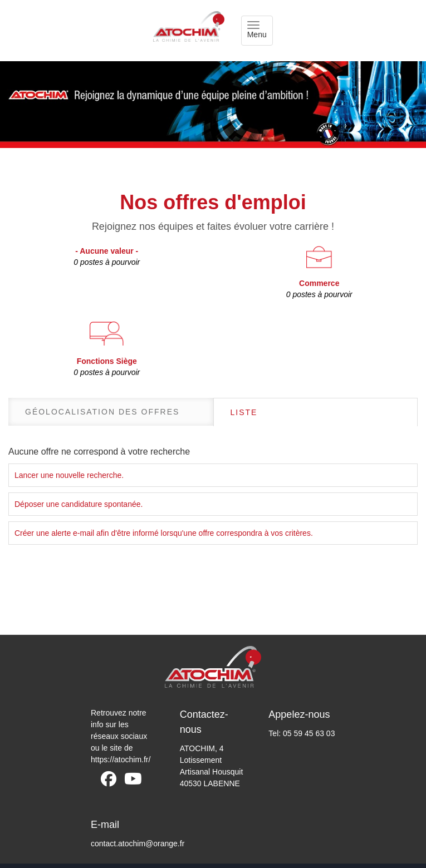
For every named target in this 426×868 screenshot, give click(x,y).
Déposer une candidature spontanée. (79, 504)
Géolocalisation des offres (102, 412)
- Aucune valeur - (107, 257)
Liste (244, 412)
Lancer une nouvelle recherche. (69, 475)
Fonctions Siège (107, 367)
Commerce (320, 289)
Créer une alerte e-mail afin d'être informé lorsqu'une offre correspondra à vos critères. (164, 533)
